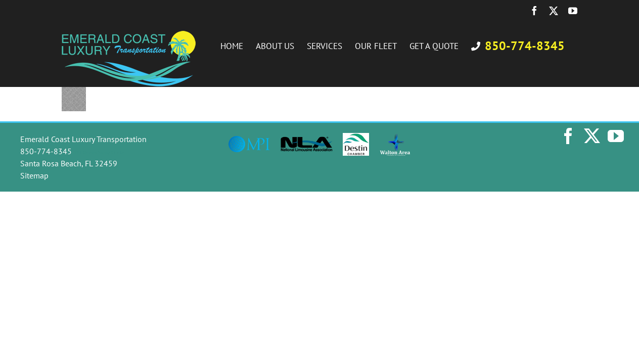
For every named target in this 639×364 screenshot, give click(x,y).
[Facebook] (568, 136)
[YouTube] (616, 136)
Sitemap (34, 175)
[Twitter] (592, 136)
